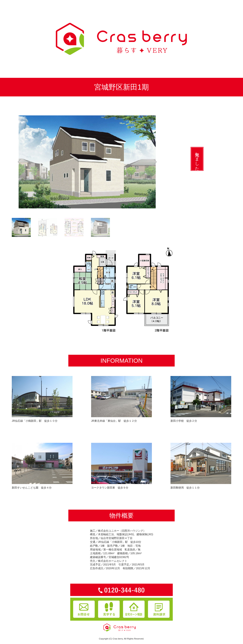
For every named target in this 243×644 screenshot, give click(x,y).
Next (159, 162)
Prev (15, 162)
